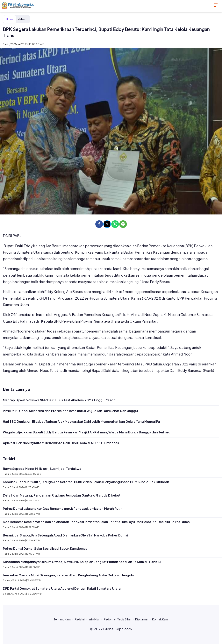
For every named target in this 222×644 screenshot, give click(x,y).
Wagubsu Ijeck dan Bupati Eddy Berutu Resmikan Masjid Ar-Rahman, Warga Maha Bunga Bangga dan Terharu (87, 432)
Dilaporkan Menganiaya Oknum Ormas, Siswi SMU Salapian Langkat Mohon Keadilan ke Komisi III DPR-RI (82, 562)
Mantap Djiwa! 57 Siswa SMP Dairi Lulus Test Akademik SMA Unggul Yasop (59, 400)
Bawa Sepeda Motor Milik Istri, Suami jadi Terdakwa (42, 469)
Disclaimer (142, 619)
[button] (99, 224)
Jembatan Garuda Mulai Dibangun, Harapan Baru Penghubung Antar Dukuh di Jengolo (68, 575)
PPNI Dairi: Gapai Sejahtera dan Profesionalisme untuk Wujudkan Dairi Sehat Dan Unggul (70, 411)
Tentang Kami (62, 619)
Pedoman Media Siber (118, 619)
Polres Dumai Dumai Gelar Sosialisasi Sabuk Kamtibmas (45, 548)
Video (21, 19)
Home (10, 19)
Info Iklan (94, 619)
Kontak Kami (160, 619)
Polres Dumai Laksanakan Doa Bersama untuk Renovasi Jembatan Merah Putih (63, 509)
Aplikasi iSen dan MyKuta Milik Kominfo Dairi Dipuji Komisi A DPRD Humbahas (61, 443)
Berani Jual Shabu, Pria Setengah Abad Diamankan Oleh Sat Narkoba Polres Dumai (65, 535)
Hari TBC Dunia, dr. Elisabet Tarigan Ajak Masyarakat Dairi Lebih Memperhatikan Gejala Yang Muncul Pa (81, 421)
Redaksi (80, 619)
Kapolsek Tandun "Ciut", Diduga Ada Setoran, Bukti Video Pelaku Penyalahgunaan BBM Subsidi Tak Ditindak (86, 482)
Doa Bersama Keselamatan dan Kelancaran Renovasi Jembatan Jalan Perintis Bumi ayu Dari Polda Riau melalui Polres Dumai (97, 522)
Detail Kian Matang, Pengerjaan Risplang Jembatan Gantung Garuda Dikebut (62, 495)
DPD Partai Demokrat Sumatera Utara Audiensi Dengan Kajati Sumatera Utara (62, 588)
